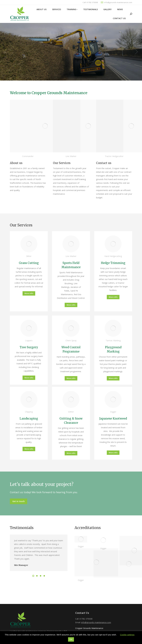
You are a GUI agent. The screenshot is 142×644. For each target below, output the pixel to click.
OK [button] (71, 639)
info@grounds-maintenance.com (118, 2)
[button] (33, 576)
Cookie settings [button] (127, 635)
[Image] (45, 126)
